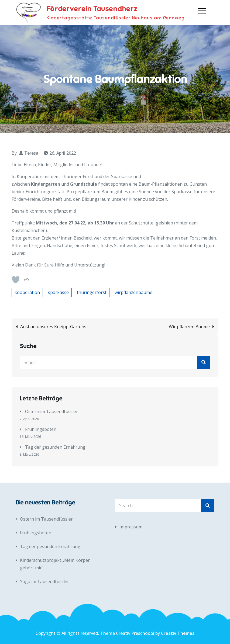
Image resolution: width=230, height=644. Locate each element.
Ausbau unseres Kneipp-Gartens (53, 327)
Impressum (131, 527)
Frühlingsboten (41, 429)
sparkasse (58, 292)
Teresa (31, 153)
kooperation (27, 292)
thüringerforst (92, 292)
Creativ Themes (178, 633)
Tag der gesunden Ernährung (55, 447)
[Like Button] (16, 280)
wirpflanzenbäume (133, 292)
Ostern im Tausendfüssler (52, 411)
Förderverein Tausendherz (92, 9)
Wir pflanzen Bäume (189, 327)
